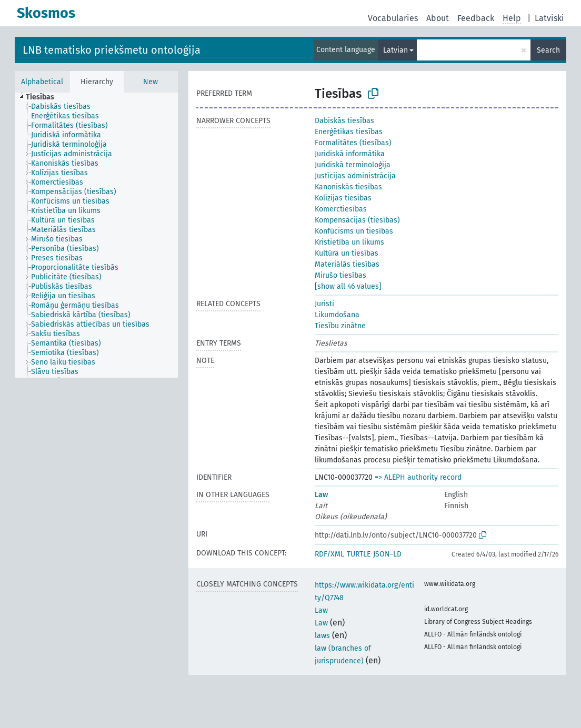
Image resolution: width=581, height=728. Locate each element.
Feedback (476, 18)
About (438, 18)
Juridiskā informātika (350, 154)
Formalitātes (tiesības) (353, 143)
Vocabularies (393, 18)
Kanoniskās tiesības (348, 187)
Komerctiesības (341, 209)
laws (322, 636)
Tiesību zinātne (340, 326)
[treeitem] (44, 97)
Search (548, 50)
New (151, 82)
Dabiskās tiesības (344, 121)
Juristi (324, 304)
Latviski (549, 18)
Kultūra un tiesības (347, 253)
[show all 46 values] (348, 286)
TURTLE (359, 554)
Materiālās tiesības (347, 264)
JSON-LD (387, 554)
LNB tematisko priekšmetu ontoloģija (112, 50)
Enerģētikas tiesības (349, 132)
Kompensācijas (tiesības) (357, 220)
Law (321, 495)
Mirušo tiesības (340, 275)
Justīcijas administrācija (355, 176)
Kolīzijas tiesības (343, 198)
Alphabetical (42, 82)
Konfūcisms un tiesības (354, 231)
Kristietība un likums (349, 242)
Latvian (395, 50)
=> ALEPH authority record (418, 477)
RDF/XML (329, 554)
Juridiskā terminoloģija (353, 165)
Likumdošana (337, 315)
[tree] (96, 235)
